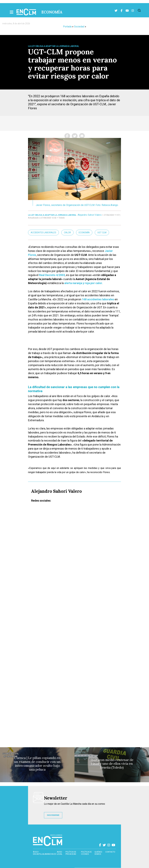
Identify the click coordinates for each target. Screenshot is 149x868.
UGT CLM (102, 233)
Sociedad (79, 27)
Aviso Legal (60, 853)
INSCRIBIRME (53, 815)
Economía (52, 12)
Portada (67, 27)
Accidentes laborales (43, 233)
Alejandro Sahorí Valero (90, 215)
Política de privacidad (71, 853)
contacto (110, 852)
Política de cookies (86, 853)
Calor (67, 233)
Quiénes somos (98, 853)
